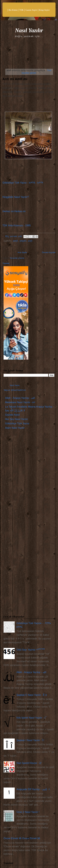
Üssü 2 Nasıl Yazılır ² (28, 812)
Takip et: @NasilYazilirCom (15, 390)
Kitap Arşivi (44, 10)
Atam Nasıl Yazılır (15, 428)
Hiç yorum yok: (14, 236)
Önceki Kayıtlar (49, 252)
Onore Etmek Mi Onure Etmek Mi (22, 838)
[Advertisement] (29, 523)
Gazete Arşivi (31, 10)
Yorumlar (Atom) (17, 258)
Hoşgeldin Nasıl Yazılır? (16, 197)
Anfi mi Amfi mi (15, 79)
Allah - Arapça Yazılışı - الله (20, 398)
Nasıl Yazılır (29, 30)
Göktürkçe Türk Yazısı (17, 423)
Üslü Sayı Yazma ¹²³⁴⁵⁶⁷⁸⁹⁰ (31, 650)
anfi (30, 241)
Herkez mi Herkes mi (14, 211)
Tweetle (6, 263)
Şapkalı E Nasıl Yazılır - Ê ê (32, 695)
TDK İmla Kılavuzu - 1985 (17, 225)
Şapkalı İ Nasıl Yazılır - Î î (30, 740)
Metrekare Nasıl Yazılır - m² (20, 402)
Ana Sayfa (22, 252)
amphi (23, 241)
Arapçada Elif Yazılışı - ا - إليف (33, 789)
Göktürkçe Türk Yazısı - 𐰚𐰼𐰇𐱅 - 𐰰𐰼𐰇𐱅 (23, 183)
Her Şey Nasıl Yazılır (16, 419)
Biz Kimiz (13, 10)
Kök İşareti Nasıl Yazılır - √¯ (32, 718)
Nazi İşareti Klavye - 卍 (29, 763)
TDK (21, 10)
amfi (15, 241)
